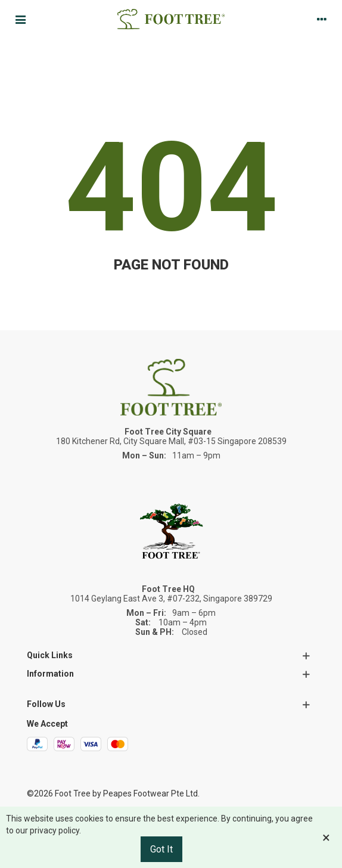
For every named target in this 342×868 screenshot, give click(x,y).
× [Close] (326, 838)
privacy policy (55, 830)
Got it (161, 849)
